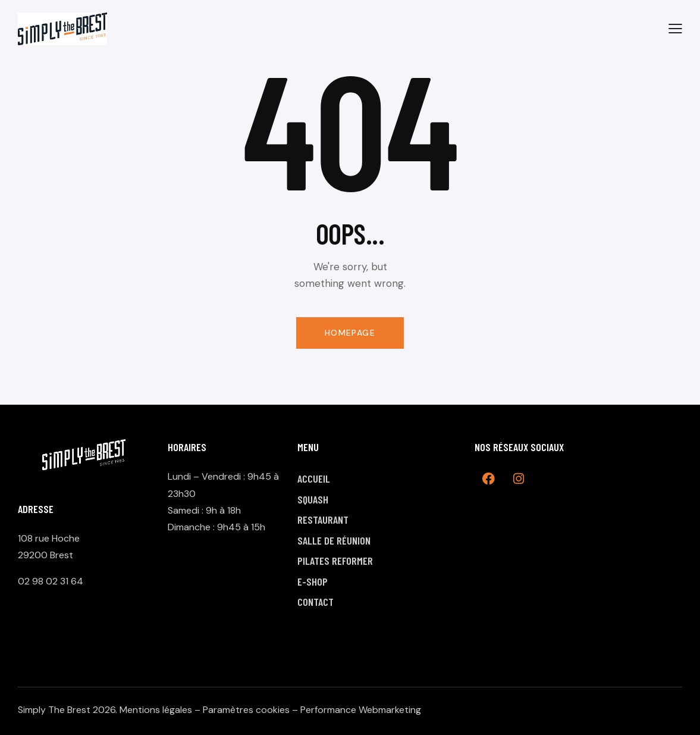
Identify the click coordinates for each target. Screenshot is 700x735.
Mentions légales (156, 710)
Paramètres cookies (246, 710)
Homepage (350, 333)
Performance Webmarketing (361, 710)
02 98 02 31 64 (51, 581)
